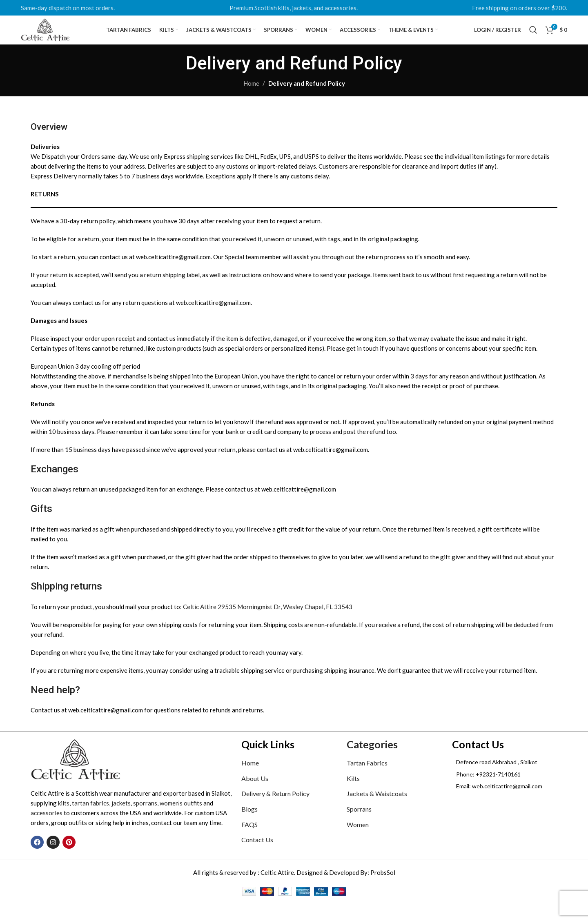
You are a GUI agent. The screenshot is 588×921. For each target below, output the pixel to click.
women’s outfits (181, 820)
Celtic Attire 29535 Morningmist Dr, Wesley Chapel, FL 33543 (268, 623)
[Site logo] (62, 38)
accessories (47, 830)
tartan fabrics (90, 820)
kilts (64, 820)
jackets (121, 820)
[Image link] (76, 776)
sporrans (145, 820)
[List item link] (505, 791)
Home (251, 100)
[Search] (533, 39)
